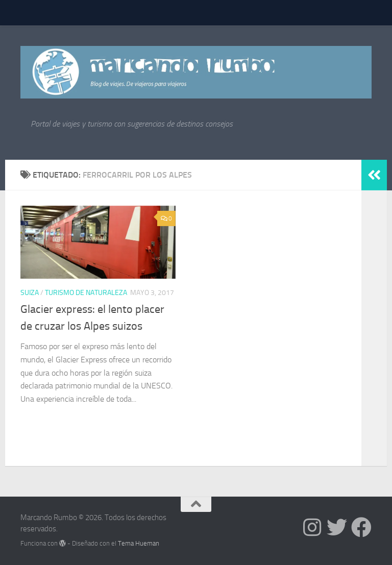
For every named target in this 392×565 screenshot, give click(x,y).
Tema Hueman (139, 543)
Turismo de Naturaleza (86, 293)
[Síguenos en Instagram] (312, 527)
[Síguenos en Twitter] (337, 527)
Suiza (30, 293)
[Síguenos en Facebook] (361, 527)
